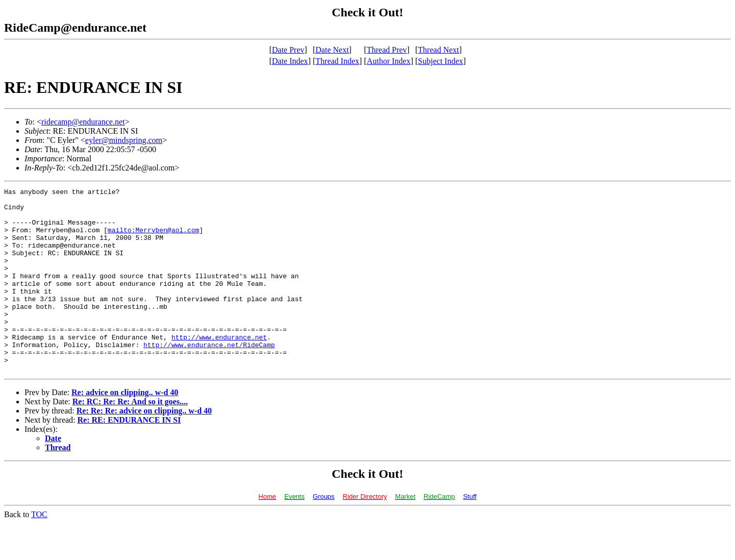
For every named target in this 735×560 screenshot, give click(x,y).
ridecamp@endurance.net (83, 122)
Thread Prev (387, 50)
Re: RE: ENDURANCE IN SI (129, 457)
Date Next (332, 50)
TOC (39, 551)
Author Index (388, 61)
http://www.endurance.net (219, 368)
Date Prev (288, 50)
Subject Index (440, 61)
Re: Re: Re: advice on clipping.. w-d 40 (144, 447)
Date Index (290, 61)
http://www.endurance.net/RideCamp (209, 377)
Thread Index (337, 61)
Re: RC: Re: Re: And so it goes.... (130, 438)
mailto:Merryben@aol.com (153, 239)
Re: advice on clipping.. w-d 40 (125, 429)
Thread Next (438, 50)
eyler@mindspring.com (124, 140)
